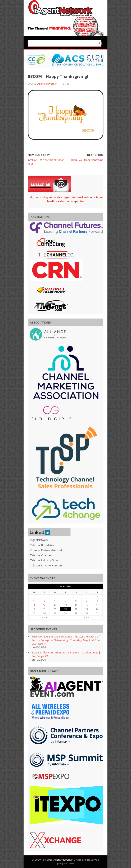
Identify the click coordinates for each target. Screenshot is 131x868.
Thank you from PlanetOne (87, 160)
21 (65, 609)
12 (44, 605)
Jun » (87, 617)
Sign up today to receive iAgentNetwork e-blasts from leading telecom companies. (66, 199)
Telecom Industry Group (45, 560)
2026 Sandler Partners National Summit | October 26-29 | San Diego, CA (66, 654)
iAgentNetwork (46, 84)
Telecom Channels (42, 555)
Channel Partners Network (46, 550)
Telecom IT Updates (42, 545)
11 (34, 605)
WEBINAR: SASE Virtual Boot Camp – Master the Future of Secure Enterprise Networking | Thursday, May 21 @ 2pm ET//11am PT (66, 640)
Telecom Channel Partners (46, 565)
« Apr (44, 617)
